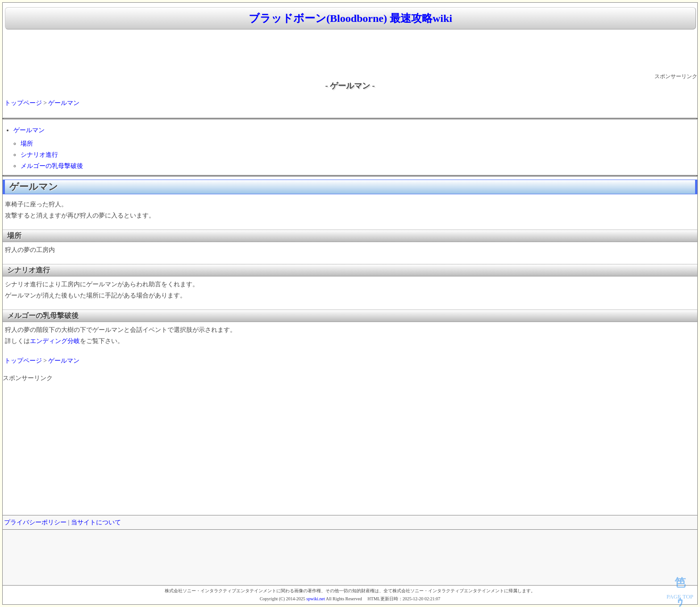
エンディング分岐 (55, 341)
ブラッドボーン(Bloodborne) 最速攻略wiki (350, 18)
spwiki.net (315, 599)
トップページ (23, 103)
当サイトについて (96, 522)
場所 (27, 144)
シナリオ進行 (39, 155)
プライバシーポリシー (35, 522)
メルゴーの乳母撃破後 (52, 166)
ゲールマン (64, 103)
